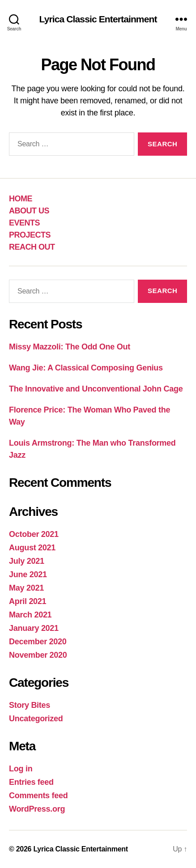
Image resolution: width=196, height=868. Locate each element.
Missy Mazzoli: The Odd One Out (70, 347)
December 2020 (38, 642)
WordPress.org (37, 809)
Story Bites (30, 705)
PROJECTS (30, 235)
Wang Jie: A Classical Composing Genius (86, 368)
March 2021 (30, 615)
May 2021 (26, 588)
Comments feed (38, 796)
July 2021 (27, 561)
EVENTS (24, 223)
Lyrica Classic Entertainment (98, 19)
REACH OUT (32, 247)
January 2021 (34, 628)
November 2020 (38, 655)
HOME (21, 199)
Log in (21, 769)
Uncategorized (36, 719)
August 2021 (32, 548)
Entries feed (31, 782)
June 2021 (28, 574)
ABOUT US (29, 211)
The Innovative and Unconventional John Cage (96, 389)
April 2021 (28, 601)
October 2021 (34, 534)
